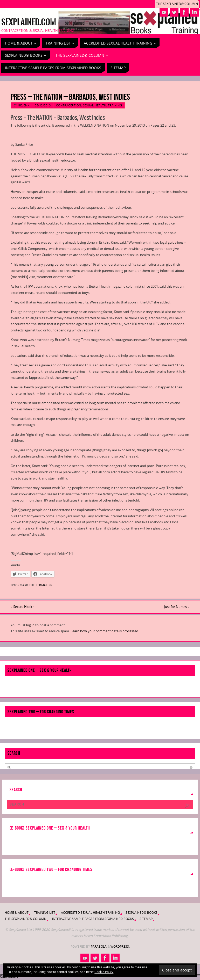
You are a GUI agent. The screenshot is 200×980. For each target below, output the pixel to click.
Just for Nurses (177, 607)
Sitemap (146, 919)
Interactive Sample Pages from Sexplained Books (93, 919)
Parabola (99, 946)
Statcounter (9, 977)
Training (115, 105)
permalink (44, 585)
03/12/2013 (43, 105)
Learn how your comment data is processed (104, 631)
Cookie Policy (104, 972)
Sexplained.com (29, 22)
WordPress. (120, 946)
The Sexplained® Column (177, 4)
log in (30, 625)
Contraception (69, 105)
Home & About (17, 913)
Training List (45, 913)
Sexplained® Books (142, 913)
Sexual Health (95, 105)
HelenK (24, 105)
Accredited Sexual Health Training (90, 913)
